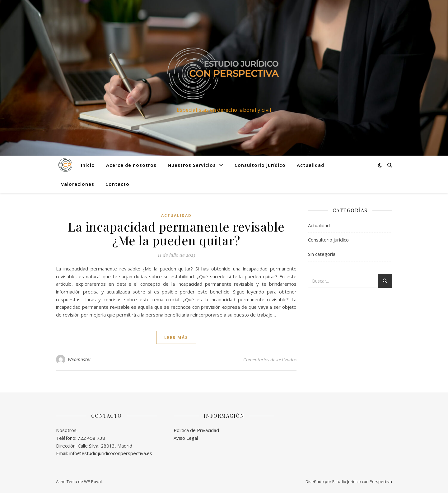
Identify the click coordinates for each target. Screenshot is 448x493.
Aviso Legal (186, 438)
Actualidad (310, 165)
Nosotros (66, 430)
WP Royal (93, 481)
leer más (176, 337)
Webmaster (80, 359)
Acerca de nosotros (131, 165)
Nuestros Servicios (192, 165)
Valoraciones (78, 184)
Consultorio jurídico (260, 165)
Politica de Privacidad (196, 430)
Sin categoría (322, 254)
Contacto (117, 184)
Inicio (88, 165)
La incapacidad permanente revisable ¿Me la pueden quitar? (176, 233)
